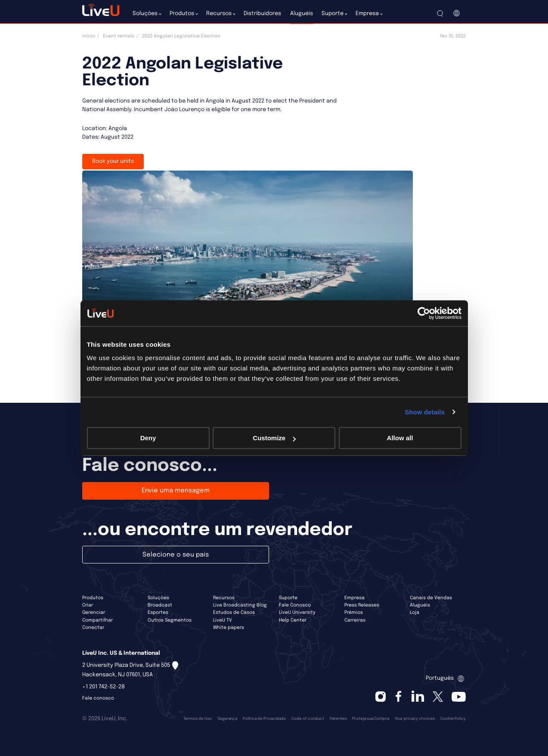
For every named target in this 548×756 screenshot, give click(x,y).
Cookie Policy (453, 719)
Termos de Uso (198, 719)
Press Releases (362, 605)
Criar (88, 605)
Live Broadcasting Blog (240, 605)
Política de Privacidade (264, 719)
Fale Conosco (295, 605)
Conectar (93, 628)
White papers (229, 628)
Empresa (354, 598)
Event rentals (119, 36)
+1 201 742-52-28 (104, 687)
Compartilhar (98, 620)
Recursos (224, 598)
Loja (415, 613)
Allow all (400, 438)
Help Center (293, 620)
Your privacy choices (415, 719)
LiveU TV (223, 620)
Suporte (288, 598)
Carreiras (355, 620)
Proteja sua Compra (371, 719)
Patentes (338, 719)
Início (89, 36)
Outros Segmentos (170, 620)
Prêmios (354, 613)
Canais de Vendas (431, 598)
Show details (425, 412)
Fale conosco (98, 698)
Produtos (93, 598)
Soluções (158, 598)
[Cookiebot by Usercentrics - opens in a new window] (424, 313)
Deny (148, 438)
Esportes (158, 613)
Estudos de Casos (234, 613)
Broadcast (160, 605)
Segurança (227, 719)
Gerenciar (94, 613)
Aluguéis (420, 605)
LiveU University (297, 613)
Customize (274, 438)
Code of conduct (308, 719)
